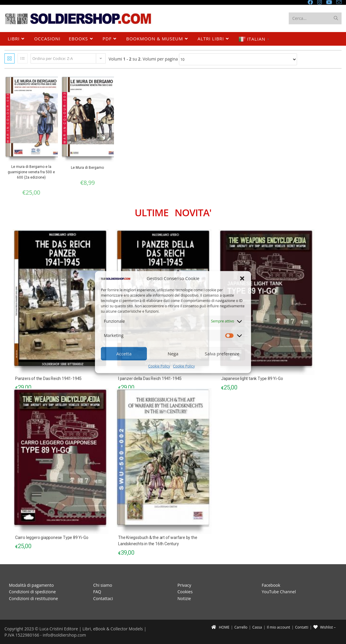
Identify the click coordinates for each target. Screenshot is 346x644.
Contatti (302, 627)
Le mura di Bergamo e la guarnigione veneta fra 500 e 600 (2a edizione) (31, 172)
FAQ (97, 592)
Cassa (257, 627)
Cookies (185, 592)
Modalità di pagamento (31, 585)
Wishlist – (324, 627)
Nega (173, 354)
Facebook (271, 585)
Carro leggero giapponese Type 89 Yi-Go (52, 538)
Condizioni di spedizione (32, 592)
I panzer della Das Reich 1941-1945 (150, 379)
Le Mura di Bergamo (87, 168)
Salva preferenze (222, 354)
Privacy (184, 585)
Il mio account (278, 627)
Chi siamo (103, 585)
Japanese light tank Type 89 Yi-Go (252, 379)
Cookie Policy (159, 366)
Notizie (184, 598)
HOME (220, 627)
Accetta (124, 354)
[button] (242, 278)
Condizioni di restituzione (33, 598)
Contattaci (103, 598)
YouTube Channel (279, 592)
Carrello (241, 627)
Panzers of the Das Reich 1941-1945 (48, 379)
